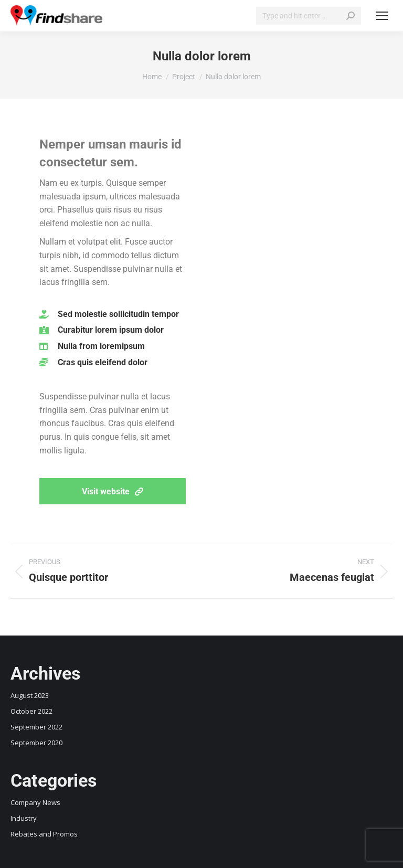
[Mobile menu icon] (382, 16)
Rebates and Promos (44, 834)
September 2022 (36, 727)
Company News (35, 802)
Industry (24, 818)
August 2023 (30, 695)
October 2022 (31, 711)
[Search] (309, 16)
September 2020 (36, 743)
